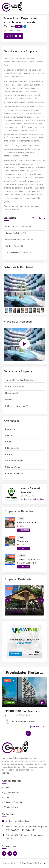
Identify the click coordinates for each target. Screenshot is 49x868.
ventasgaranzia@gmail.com (33, 499)
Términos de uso (11, 807)
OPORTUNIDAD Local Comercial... (22, 711)
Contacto (8, 797)
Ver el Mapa (39, 218)
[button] (7, 290)
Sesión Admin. (40, 863)
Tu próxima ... (24, 541)
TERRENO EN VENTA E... (29, 560)
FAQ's (6, 788)
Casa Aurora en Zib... (28, 523)
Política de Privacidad (13, 802)
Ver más (6, 773)
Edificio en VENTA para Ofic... (23, 609)
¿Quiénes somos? (11, 793)
